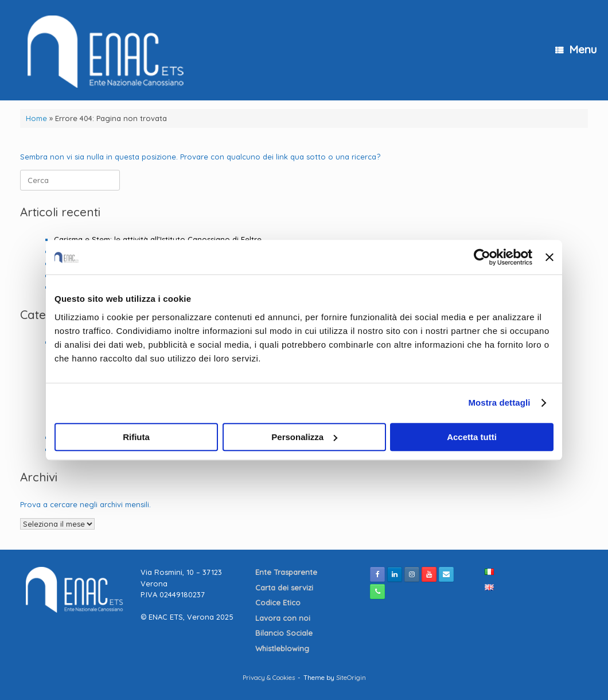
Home (36, 118)
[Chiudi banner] (549, 257)
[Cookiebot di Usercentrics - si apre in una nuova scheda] (482, 257)
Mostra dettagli (499, 402)
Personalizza (304, 437)
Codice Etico (279, 602)
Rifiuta (136, 437)
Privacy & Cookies (269, 677)
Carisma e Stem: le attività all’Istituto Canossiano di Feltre (158, 239)
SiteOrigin (351, 677)
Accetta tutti (472, 437)
